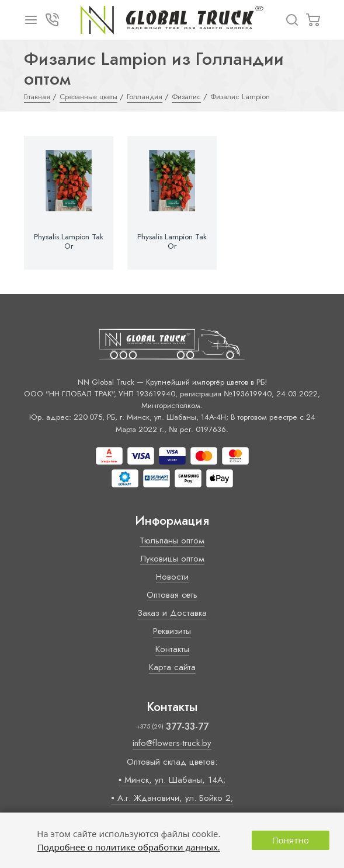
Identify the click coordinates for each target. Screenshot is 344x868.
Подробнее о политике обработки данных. (129, 847)
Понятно (291, 840)
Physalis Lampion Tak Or (69, 242)
